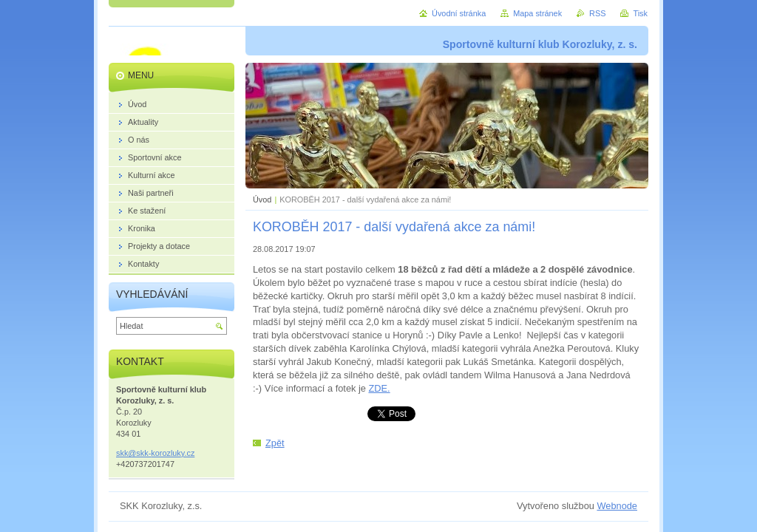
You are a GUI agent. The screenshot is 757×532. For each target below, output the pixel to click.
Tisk (640, 13)
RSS (597, 13)
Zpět (275, 443)
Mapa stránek (537, 13)
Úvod (262, 199)
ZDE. (379, 388)
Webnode (617, 506)
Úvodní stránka (459, 13)
